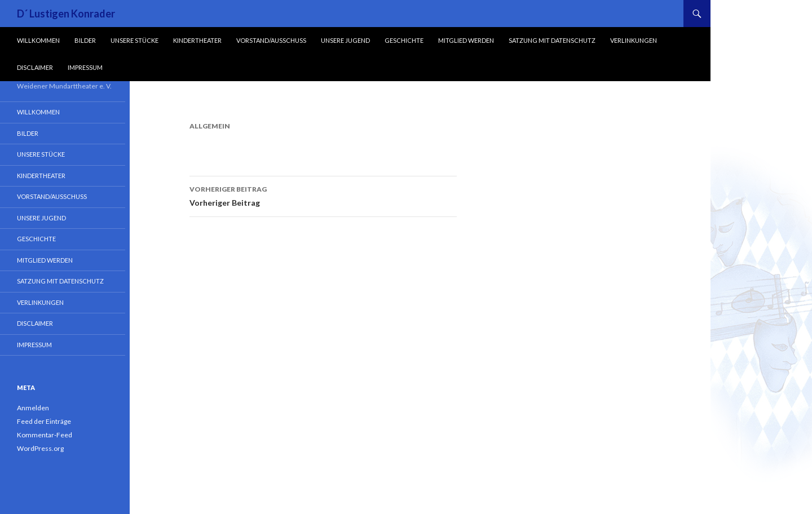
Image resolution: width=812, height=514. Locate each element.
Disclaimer (35, 67)
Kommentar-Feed (45, 435)
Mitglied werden (466, 40)
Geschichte (404, 40)
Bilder (85, 40)
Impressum (85, 67)
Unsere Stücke (134, 40)
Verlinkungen (634, 40)
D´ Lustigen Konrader (66, 14)
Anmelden (33, 408)
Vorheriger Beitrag (323, 195)
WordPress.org (40, 448)
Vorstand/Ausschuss (271, 40)
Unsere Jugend (345, 40)
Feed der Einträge (44, 421)
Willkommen (38, 40)
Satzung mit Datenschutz (552, 40)
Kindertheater (197, 40)
